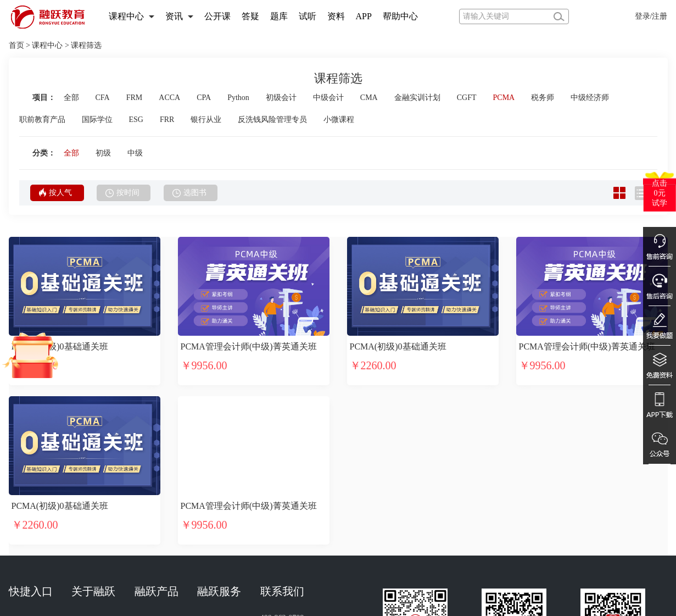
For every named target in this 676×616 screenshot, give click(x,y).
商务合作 (276, 492)
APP (364, 16)
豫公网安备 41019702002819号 (488, 602)
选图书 (189, 193)
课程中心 (126, 16)
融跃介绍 (87, 464)
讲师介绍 (24, 531)
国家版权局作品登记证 (365, 584)
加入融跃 (87, 492)
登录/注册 (651, 16)
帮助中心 (400, 16)
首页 (16, 45)
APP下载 (24, 511)
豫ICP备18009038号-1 (380, 602)
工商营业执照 (137, 584)
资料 (336, 16)
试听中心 (24, 464)
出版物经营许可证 (281, 584)
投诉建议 (276, 511)
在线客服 (213, 464)
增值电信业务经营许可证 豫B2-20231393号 (490, 584)
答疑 (250, 16)
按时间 (122, 193)
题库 (279, 16)
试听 (308, 16)
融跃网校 (150, 464)
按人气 (55, 192)
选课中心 (24, 492)
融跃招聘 (87, 531)
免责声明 (276, 531)
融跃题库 (150, 511)
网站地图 (87, 511)
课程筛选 (86, 45)
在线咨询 (213, 531)
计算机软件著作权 (205, 584)
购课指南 (213, 511)
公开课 (217, 16)
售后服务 (213, 492)
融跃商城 (150, 531)
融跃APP (149, 492)
